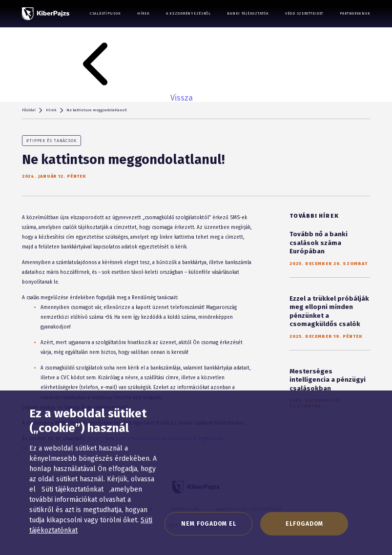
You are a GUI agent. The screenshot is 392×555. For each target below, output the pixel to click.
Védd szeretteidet (304, 13)
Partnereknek (355, 13)
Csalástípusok (105, 13)
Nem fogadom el (209, 524)
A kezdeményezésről (188, 13)
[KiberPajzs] (46, 14)
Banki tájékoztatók (248, 13)
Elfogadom (304, 524)
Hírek (144, 13)
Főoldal (29, 110)
